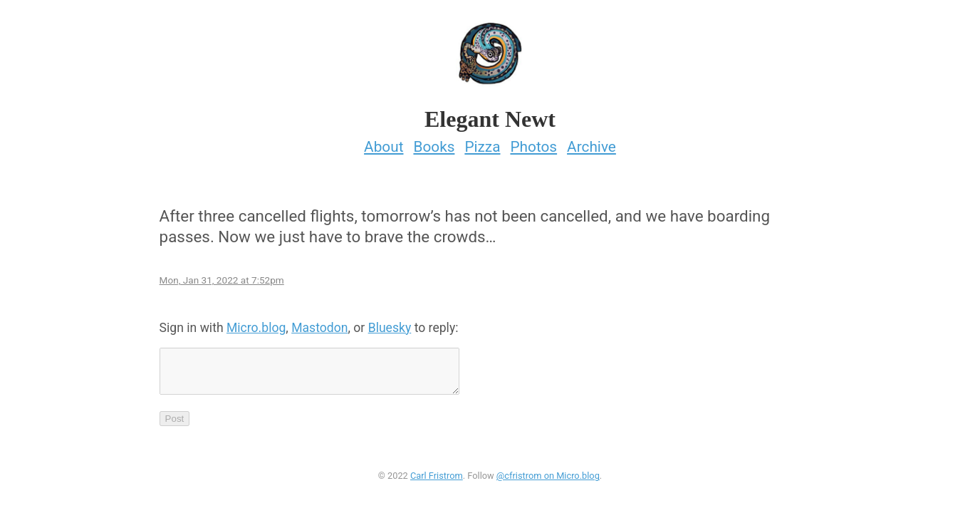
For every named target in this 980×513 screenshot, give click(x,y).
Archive (591, 142)
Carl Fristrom (437, 480)
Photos (533, 142)
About (384, 142)
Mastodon (319, 323)
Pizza (482, 142)
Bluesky (390, 323)
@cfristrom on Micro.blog (548, 480)
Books (434, 142)
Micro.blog (256, 323)
